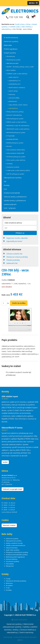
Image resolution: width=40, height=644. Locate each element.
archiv (5, 462)
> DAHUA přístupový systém (14, 119)
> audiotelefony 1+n (14, 81)
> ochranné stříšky (13, 98)
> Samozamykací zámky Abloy (15, 150)
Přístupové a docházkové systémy (17, 552)
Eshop (28, 24)
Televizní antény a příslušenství (15, 197)
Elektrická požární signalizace (15, 557)
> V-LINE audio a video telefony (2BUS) (18, 170)
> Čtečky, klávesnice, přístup (14, 112)
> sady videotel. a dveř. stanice (17, 105)
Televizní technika (12, 548)
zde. (9, 422)
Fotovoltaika (10, 564)
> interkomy (11, 94)
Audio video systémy (13, 550)
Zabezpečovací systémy (13, 178)
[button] (33, 3)
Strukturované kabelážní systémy (17, 555)
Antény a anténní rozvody (14, 543)
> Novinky (9, 146)
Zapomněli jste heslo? (14, 241)
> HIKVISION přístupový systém (15, 132)
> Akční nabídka (10, 70)
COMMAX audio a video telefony (20, 27)
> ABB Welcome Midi (12, 63)
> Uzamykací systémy (12, 167)
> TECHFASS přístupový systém (15, 157)
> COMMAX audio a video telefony (16, 74)
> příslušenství (12, 101)
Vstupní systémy (10, 53)
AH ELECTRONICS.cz (28, 615)
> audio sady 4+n (13, 77)
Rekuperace (10, 566)
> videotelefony (13, 108)
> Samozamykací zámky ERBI (15, 153)
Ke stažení (9, 585)
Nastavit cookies (9, 525)
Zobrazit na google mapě (13, 489)
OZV (5, 189)
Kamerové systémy (11, 41)
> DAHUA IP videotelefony (14, 115)
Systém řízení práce (19, 620)
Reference (9, 583)
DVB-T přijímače (10, 208)
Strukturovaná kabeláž (12, 193)
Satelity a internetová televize (16, 545)
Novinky (7, 185)
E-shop (8, 579)
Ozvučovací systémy (12, 561)
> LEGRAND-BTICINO (12, 139)
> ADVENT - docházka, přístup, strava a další (19, 67)
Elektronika (8, 45)
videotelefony (6, 29)
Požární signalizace (11, 49)
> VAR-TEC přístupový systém (15, 174)
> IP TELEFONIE (10, 136)
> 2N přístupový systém (13, 60)
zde (29, 456)
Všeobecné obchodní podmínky (16, 581)
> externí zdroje (13, 91)
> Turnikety (9, 164)
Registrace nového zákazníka (17, 238)
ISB (5, 181)
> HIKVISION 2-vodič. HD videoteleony (17, 126)
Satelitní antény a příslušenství (15, 200)
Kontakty (9, 590)
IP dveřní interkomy (11, 38)
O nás (8, 588)
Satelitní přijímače (10, 204)
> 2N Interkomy (10, 56)
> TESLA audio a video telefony (15, 160)
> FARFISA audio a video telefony (16, 122)
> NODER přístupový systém (14, 143)
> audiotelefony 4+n (14, 84)
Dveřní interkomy (26, 632)
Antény (16, 630)
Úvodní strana (20, 24)
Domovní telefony (12, 559)
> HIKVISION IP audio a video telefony (17, 129)
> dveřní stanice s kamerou (16, 88)
